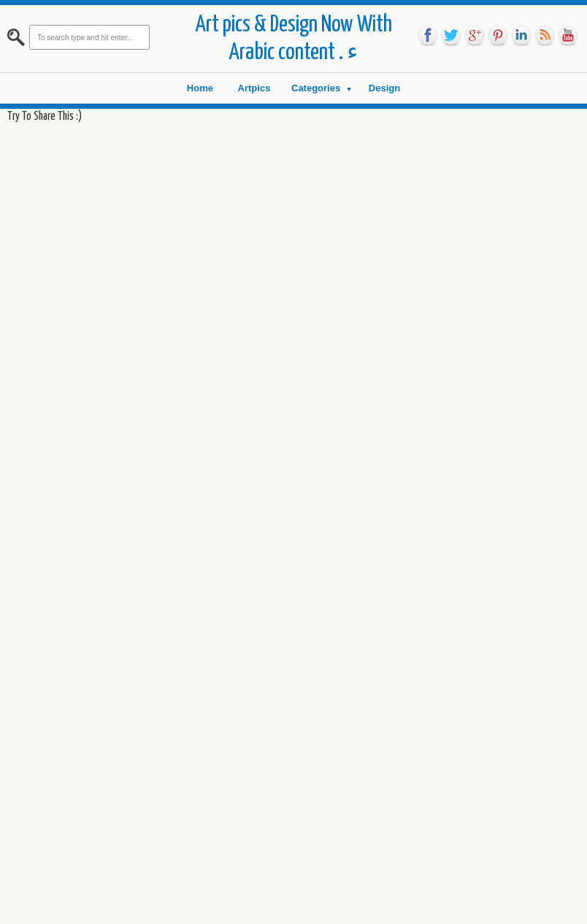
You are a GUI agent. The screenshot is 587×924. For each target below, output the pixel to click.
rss (545, 36)
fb (428, 36)
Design (384, 88)
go (475, 36)
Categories (316, 88)
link (521, 36)
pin (498, 36)
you (568, 36)
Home (200, 88)
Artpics (254, 88)
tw (451, 36)
